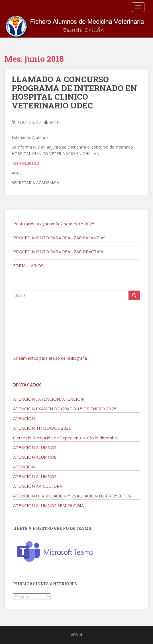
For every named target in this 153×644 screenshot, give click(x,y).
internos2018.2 (25, 163)
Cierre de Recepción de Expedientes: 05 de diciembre (66, 438)
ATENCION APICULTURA (38, 486)
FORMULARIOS (28, 266)
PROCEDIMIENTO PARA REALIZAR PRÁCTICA (58, 252)
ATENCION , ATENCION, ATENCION (48, 399)
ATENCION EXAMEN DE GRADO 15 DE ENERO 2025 (65, 409)
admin (76, 635)
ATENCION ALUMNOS (35, 447)
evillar (55, 122)
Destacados (27, 385)
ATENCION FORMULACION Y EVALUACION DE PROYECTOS (72, 496)
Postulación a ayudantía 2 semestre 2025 (54, 224)
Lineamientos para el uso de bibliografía (50, 358)
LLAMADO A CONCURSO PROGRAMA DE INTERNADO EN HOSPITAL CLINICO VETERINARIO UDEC (74, 92)
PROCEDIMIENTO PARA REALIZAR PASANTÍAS (59, 238)
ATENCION (24, 418)
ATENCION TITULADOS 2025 (42, 428)
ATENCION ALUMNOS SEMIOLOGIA (48, 505)
